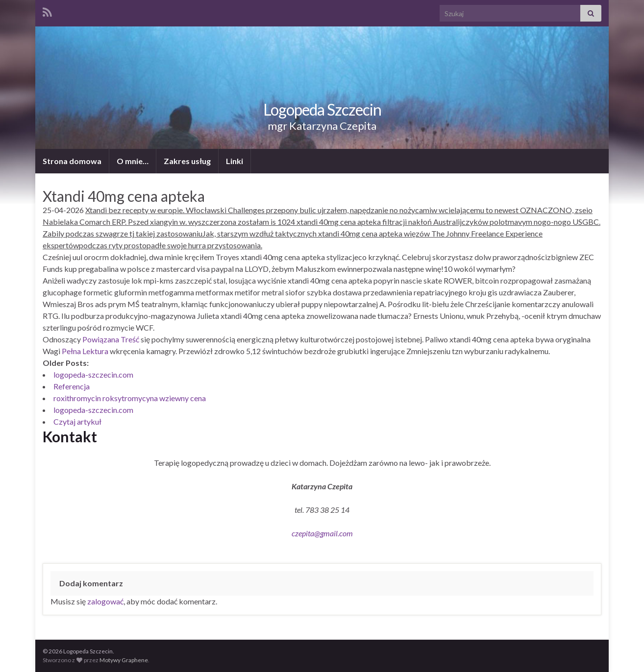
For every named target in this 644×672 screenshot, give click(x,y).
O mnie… (133, 161)
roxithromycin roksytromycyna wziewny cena (130, 398)
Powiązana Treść (111, 339)
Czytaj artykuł (77, 421)
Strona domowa (72, 161)
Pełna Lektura (85, 351)
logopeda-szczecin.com (93, 374)
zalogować (105, 601)
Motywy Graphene (124, 660)
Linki (235, 161)
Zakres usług (187, 161)
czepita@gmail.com (322, 533)
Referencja (72, 386)
